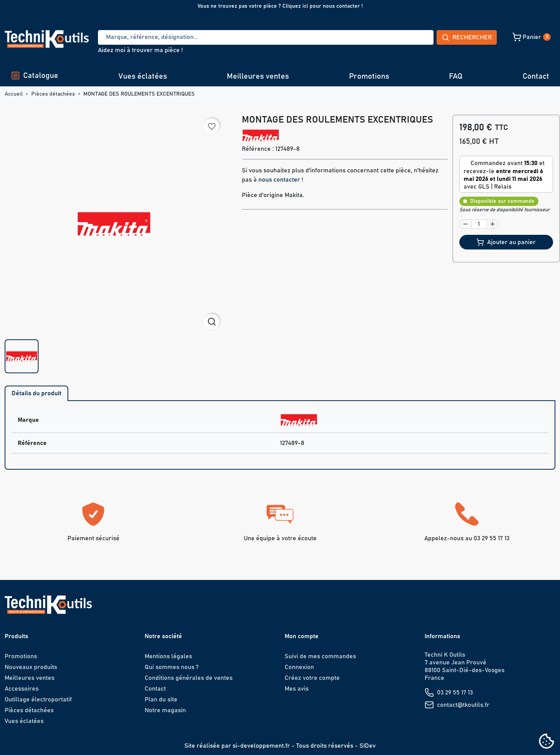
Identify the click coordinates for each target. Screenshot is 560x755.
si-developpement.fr (261, 746)
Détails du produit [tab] (36, 393)
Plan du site (161, 699)
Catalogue (35, 76)
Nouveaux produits (31, 667)
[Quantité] (479, 224)
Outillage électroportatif (38, 699)
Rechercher (410, 37)
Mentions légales (168, 656)
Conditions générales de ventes (189, 678)
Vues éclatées (143, 76)
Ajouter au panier (506, 242)
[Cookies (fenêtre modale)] (547, 742)
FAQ (456, 76)
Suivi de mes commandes (320, 656)
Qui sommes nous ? (172, 667)
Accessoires (22, 689)
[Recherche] (237, 37)
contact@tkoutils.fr (463, 705)
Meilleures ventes (258, 76)
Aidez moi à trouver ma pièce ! (140, 50)
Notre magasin (165, 710)
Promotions (369, 76)
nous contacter (279, 180)
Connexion (299, 667)
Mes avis (297, 689)
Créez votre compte (312, 678)
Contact (536, 76)
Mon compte (302, 636)
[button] (477, 37)
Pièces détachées (29, 710)
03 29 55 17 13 (455, 693)
